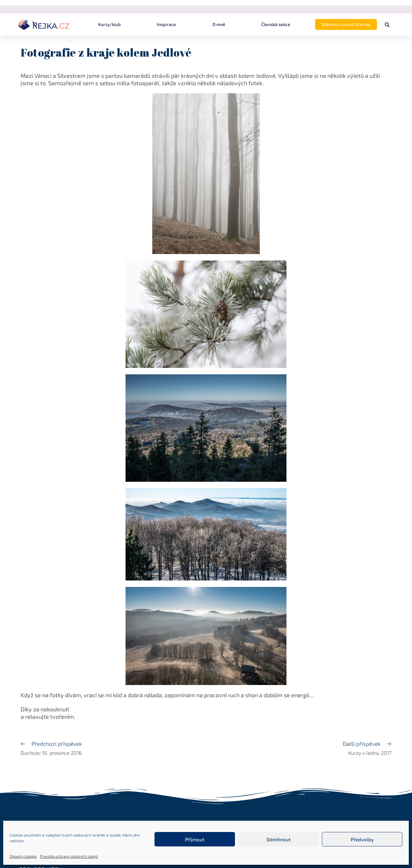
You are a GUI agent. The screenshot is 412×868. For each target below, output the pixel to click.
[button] (387, 25)
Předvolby (362, 839)
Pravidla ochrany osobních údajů (69, 856)
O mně (219, 24)
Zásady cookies (23, 856)
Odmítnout (279, 839)
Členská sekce (276, 24)
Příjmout (195, 839)
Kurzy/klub (109, 24)
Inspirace (166, 24)
